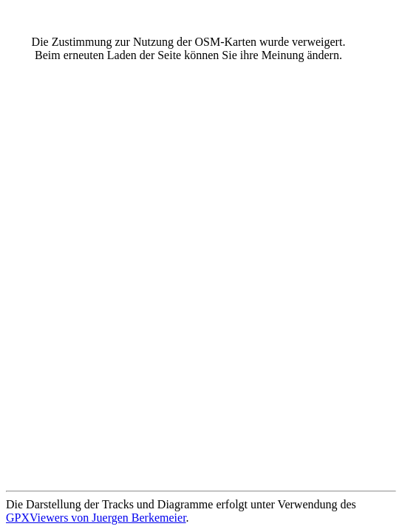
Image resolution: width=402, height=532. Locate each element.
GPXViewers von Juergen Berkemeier (96, 518)
